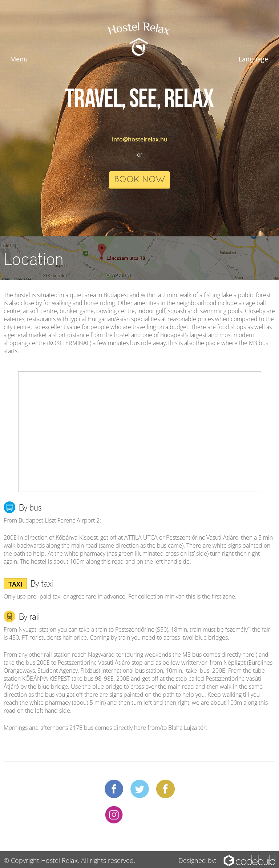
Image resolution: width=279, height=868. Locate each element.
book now (139, 180)
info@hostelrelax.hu (140, 139)
